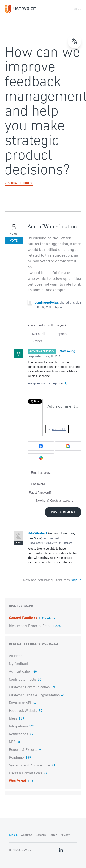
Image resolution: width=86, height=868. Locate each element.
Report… (59, 308)
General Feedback (24, 618)
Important (65, 334)
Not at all (41, 334)
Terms (53, 835)
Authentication (20, 672)
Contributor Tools (22, 680)
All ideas (16, 656)
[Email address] (54, 472)
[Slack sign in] (41, 458)
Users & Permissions (25, 773)
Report (68, 543)
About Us (27, 835)
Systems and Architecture (29, 766)
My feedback (19, 664)
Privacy (65, 835)
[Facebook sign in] (41, 446)
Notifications (19, 734)
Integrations (18, 726)
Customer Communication (29, 687)
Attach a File (59, 429)
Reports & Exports (23, 750)
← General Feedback (19, 184)
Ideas (13, 719)
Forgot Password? (40, 493)
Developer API (20, 703)
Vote (14, 241)
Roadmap (16, 758)
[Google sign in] (68, 446)
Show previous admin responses (47, 384)
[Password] (54, 484)
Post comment (63, 512)
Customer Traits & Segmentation (34, 695)
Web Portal (50, 645)
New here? (54, 501)
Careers (41, 835)
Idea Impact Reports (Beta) (30, 626)
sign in (76, 580)
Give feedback (21, 607)
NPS (12, 742)
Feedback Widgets (23, 711)
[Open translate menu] (75, 41)
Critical (41, 341)
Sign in (13, 835)
